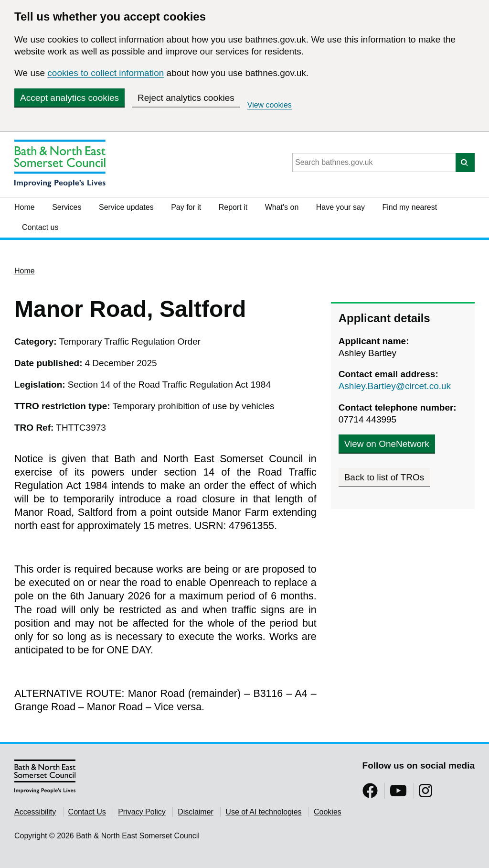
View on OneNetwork (387, 444)
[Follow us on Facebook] (370, 794)
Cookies (328, 812)
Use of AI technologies (263, 812)
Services (67, 207)
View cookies (270, 105)
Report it (233, 207)
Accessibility (35, 812)
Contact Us (87, 812)
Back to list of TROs (384, 477)
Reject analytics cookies (186, 98)
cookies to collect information (106, 73)
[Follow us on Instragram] (425, 794)
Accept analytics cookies (69, 98)
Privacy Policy (142, 812)
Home (25, 207)
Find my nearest (409, 207)
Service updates (126, 207)
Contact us (40, 227)
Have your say (340, 207)
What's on (282, 207)
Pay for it (186, 207)
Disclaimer (196, 812)
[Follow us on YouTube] (398, 794)
